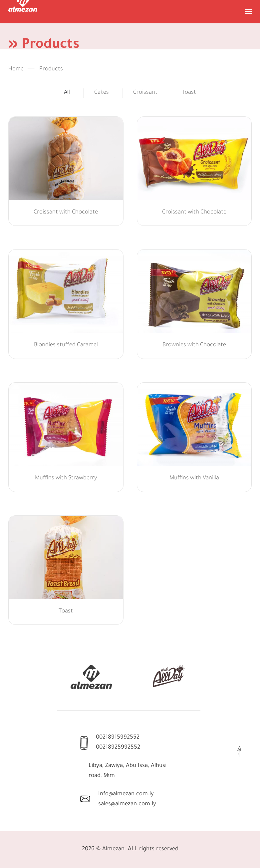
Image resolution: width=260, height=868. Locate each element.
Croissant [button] (145, 93)
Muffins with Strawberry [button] (66, 479)
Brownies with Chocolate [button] (194, 345)
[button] (248, 12)
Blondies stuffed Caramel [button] (66, 345)
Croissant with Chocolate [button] (66, 213)
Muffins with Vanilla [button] (194, 479)
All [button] (67, 93)
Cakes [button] (102, 93)
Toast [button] (189, 93)
